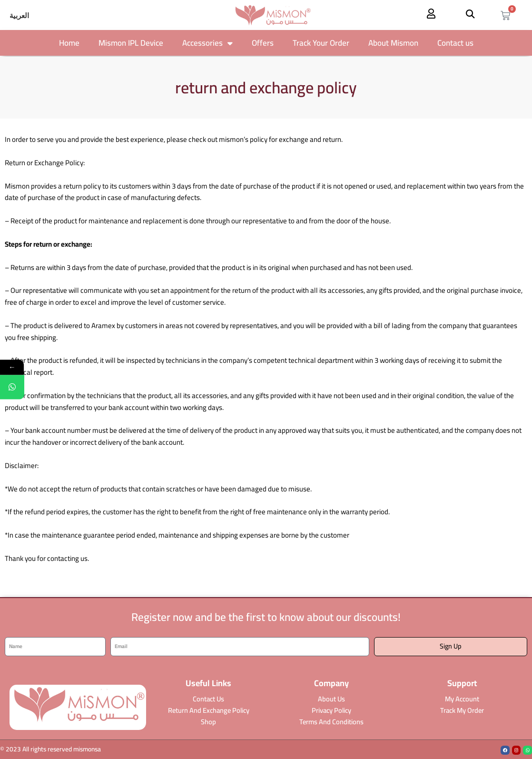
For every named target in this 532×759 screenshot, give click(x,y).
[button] (470, 14)
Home (69, 43)
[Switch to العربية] (19, 16)
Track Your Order (321, 43)
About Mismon (393, 43)
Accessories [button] (207, 43)
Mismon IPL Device (131, 43)
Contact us (455, 43)
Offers (263, 43)
